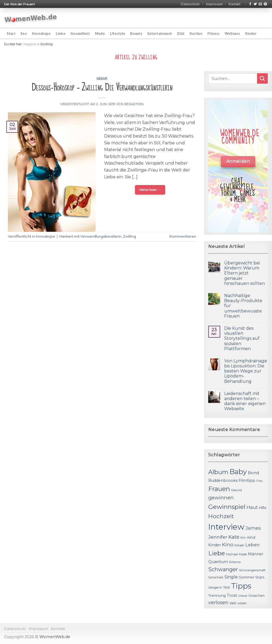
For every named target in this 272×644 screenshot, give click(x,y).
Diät (181, 33)
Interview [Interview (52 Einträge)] (226, 527)
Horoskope (41, 33)
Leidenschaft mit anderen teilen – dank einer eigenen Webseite (245, 401)
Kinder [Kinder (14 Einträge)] (215, 545)
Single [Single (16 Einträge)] (231, 577)
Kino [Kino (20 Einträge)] (228, 545)
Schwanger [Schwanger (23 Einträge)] (223, 569)
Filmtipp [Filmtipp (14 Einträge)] (247, 480)
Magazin (30, 44)
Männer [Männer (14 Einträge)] (256, 554)
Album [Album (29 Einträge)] (218, 472)
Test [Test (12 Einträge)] (227, 587)
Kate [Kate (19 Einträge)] (234, 537)
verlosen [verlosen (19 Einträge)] (218, 602)
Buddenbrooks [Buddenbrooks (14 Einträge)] (223, 480)
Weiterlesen (150, 190)
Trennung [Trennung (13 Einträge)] (217, 595)
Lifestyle (118, 33)
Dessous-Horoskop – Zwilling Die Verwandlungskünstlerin (102, 87)
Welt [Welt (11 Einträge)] (233, 603)
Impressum (214, 4)
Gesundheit (80, 33)
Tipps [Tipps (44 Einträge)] (241, 586)
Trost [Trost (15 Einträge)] (232, 595)
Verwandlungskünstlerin (101, 236)
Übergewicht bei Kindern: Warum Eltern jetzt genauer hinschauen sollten (245, 273)
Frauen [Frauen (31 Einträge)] (219, 489)
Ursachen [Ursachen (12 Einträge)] (256, 596)
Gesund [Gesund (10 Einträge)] (236, 490)
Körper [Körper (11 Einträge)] (239, 545)
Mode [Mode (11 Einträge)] (243, 554)
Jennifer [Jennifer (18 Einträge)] (218, 537)
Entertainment (160, 33)
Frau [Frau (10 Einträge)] (260, 481)
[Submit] (262, 78)
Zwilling (129, 236)
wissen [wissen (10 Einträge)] (242, 603)
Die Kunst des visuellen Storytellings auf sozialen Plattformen (242, 338)
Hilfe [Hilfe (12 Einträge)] (263, 508)
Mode (100, 33)
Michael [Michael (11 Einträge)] (232, 554)
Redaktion (134, 104)
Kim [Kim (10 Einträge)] (243, 538)
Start (11, 33)
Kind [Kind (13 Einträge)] (251, 537)
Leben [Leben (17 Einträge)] (253, 545)
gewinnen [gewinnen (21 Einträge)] (221, 498)
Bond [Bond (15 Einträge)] (253, 473)
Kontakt (235, 4)
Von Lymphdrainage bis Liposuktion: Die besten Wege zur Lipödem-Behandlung (246, 371)
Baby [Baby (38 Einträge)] (238, 472)
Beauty (136, 33)
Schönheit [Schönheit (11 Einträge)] (216, 577)
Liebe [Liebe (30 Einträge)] (217, 553)
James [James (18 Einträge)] (253, 528)
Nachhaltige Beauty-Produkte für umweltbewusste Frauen (243, 306)
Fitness (214, 33)
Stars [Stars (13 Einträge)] (260, 577)
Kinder (251, 33)
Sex (24, 33)
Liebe (61, 33)
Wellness (232, 33)
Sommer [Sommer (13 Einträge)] (246, 577)
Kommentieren (183, 236)
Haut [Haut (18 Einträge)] (252, 507)
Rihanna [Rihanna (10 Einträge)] (235, 562)
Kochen (196, 33)
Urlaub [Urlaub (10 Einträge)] (243, 596)
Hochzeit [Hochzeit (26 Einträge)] (221, 516)
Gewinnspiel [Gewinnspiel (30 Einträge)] (227, 507)
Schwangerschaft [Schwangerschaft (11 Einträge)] (252, 570)
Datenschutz (190, 4)
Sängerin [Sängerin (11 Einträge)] (215, 587)
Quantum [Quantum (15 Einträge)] (218, 562)
